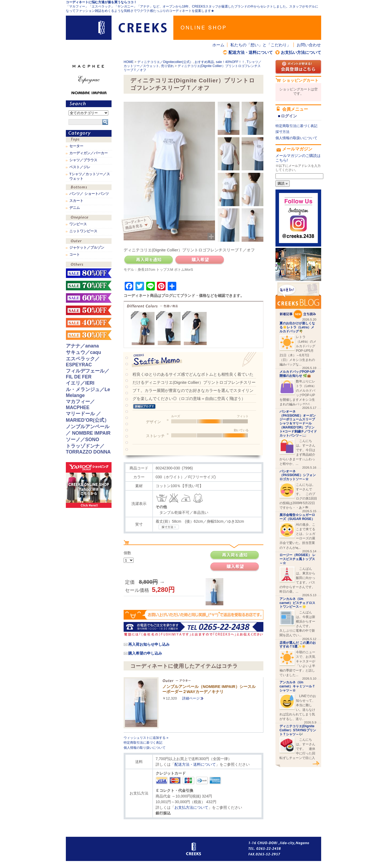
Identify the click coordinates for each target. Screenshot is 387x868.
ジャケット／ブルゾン (87, 248)
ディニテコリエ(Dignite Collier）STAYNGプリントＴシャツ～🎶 (298, 730)
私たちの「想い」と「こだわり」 (261, 45)
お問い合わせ (309, 45)
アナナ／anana (82, 346)
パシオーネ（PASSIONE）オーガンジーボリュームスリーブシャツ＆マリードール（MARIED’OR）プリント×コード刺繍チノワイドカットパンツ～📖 (298, 424)
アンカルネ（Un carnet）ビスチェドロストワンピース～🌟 (297, 603)
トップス (89, 140)
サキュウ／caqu (83, 352)
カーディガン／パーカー (89, 153)
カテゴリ (89, 133)
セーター (76, 146)
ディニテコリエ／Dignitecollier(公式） (165, 62)
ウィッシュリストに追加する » (146, 738)
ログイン (289, 116)
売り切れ (167, 66)
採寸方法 (282, 132)
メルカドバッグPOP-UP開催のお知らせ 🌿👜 (297, 374)
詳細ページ (191, 698)
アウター (89, 242)
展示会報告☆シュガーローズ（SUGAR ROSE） (297, 517)
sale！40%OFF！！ (230, 62)
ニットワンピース (83, 231)
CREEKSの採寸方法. (169, 527)
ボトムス (89, 188)
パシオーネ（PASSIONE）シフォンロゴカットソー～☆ (298, 475)
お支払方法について (191, 807)
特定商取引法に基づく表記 (143, 743)
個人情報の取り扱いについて (145, 748)
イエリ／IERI (80, 383)
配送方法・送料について (251, 52)
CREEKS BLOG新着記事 (298, 301)
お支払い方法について (301, 52)
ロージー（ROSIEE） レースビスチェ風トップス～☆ (298, 559)
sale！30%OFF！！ (89, 335)
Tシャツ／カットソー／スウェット (90, 176)
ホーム (218, 45)
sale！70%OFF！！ (89, 286)
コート (75, 255)
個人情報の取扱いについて (296, 138)
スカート (76, 201)
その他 (89, 265)
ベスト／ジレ (80, 167)
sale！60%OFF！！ (89, 298)
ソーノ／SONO (83, 440)
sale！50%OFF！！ (89, 310)
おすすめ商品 (204, 62)
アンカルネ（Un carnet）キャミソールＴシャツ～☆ (297, 686)
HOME (129, 62)
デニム (75, 208)
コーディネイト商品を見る (138, 225)
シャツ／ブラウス (83, 160)
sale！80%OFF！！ (89, 273)
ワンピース (89, 218)
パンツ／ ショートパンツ (89, 194)
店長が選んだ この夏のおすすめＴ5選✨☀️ (298, 645)
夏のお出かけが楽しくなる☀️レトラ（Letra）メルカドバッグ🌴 (297, 327)
